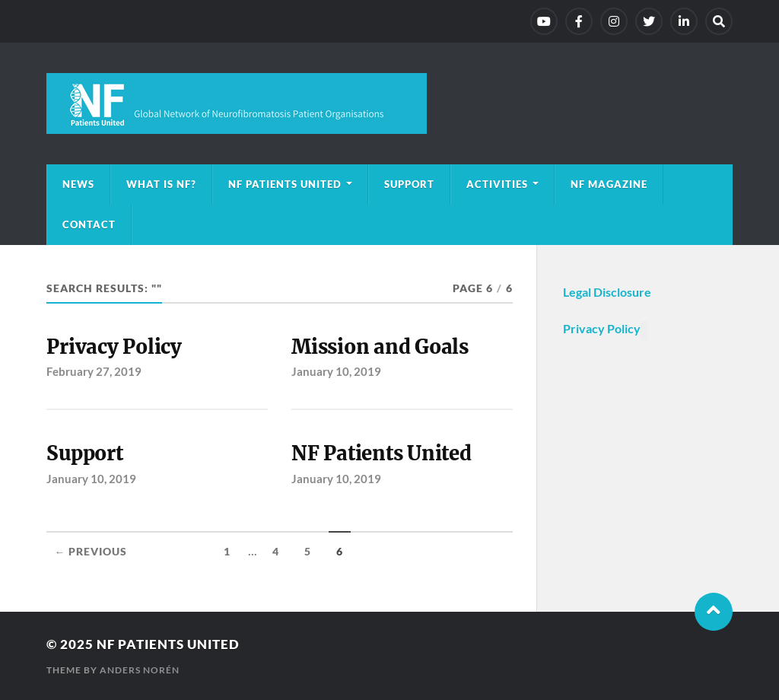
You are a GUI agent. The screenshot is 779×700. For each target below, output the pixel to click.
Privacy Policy (114, 347)
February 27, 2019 (94, 371)
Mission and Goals (380, 347)
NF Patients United (285, 184)
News (78, 184)
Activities (497, 184)
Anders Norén (140, 670)
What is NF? (161, 184)
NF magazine (609, 184)
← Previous (91, 552)
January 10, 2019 (336, 371)
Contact (89, 224)
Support (409, 184)
